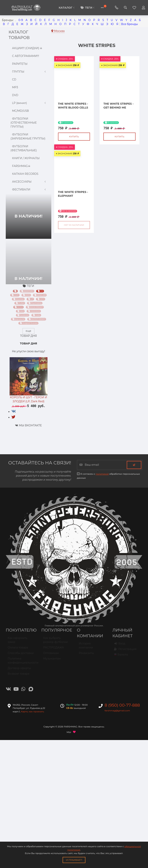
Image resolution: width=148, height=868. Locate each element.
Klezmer (18, 299)
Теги (88, 8)
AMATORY (27, 291)
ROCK (19, 307)
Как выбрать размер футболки (56, 642)
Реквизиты (86, 655)
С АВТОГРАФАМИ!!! (25, 56)
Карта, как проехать (32, 711)
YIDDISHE (34, 311)
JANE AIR (40, 295)
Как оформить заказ (18, 642)
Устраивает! (74, 860)
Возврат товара (18, 675)
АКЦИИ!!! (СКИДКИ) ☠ (26, 48)
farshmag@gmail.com (117, 711)
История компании (86, 647)
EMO (27, 295)
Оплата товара (18, 649)
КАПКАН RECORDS (24, 174)
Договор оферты (19, 670)
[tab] (14, 411)
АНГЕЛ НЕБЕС (37, 319)
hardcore (23, 315)
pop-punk (18, 319)
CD (13, 79)
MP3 (14, 87)
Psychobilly (35, 303)
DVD (14, 95)
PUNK (20, 303)
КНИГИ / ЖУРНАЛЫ (25, 158)
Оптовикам (51, 655)
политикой (102, 474)
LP (30, 299)
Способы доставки (21, 655)
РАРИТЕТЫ (19, 64)
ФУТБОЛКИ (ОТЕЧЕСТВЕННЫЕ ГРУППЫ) (24, 123)
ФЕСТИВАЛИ (29, 190)
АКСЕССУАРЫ (29, 182)
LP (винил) (29, 103)
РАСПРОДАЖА (54, 649)
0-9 (21, 20)
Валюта (121, 656)
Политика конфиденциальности (22, 662)
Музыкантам (52, 660)
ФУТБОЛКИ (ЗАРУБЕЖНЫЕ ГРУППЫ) (28, 136)
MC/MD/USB (20, 111)
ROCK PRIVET (35, 307)
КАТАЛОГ (67, 8)
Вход (120, 645)
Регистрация (125, 651)
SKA (21, 311)
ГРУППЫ (29, 72)
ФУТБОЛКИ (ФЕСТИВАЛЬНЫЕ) (24, 148)
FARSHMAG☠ (20, 166)
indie (36, 315)
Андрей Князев (29, 323)
